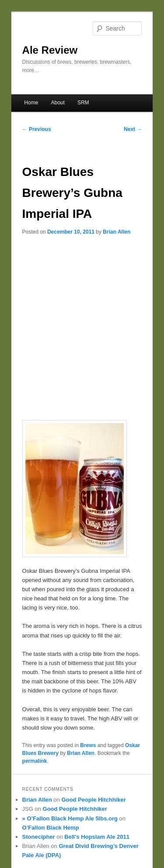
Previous (37, 129)
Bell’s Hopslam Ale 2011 (97, 837)
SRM (83, 103)
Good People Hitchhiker (93, 800)
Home (31, 103)
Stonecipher (39, 837)
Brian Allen (117, 232)
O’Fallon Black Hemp (51, 828)
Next (133, 129)
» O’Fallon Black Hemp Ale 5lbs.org (70, 818)
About (58, 103)
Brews (88, 745)
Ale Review (50, 50)
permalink (35, 761)
